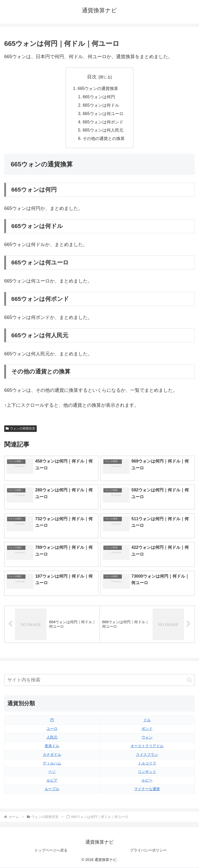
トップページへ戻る (51, 851)
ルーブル (52, 790)
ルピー (147, 781)
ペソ (52, 773)
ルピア (52, 781)
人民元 (52, 738)
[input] (99, 681)
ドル (147, 721)
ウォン (147, 738)
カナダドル (52, 755)
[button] (189, 681)
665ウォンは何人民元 (103, 131)
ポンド (147, 729)
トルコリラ (147, 764)
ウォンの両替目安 (20, 429)
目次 (92, 77)
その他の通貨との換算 (104, 139)
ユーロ (52, 729)
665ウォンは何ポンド (103, 122)
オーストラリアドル (147, 747)
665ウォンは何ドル (101, 106)
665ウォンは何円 (99, 97)
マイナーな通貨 (147, 790)
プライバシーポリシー (148, 851)
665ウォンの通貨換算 (98, 89)
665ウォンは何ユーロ (103, 114)
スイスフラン (147, 755)
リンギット (147, 773)
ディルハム (52, 764)
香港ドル (52, 747)
